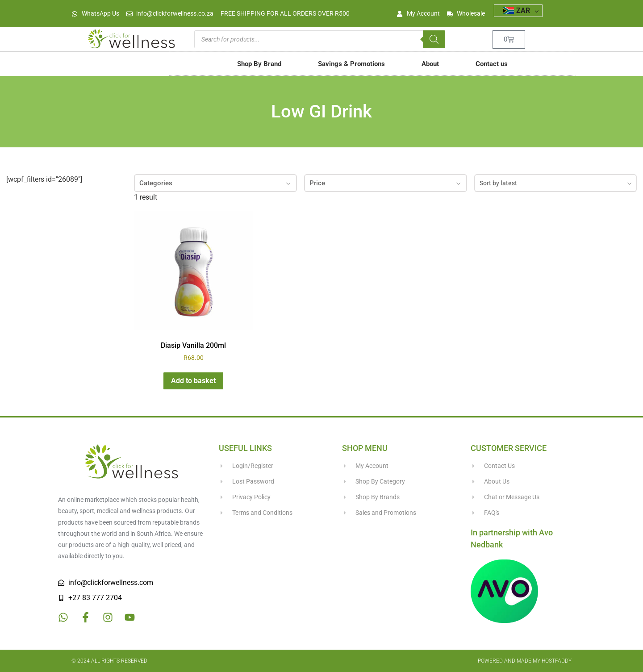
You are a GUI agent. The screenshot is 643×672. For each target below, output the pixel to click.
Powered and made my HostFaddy (525, 661)
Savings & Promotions (351, 64)
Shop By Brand (259, 64)
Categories (215, 183)
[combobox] (556, 183)
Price (386, 183)
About (430, 64)
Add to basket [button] (193, 381)
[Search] (434, 39)
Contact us (492, 64)
